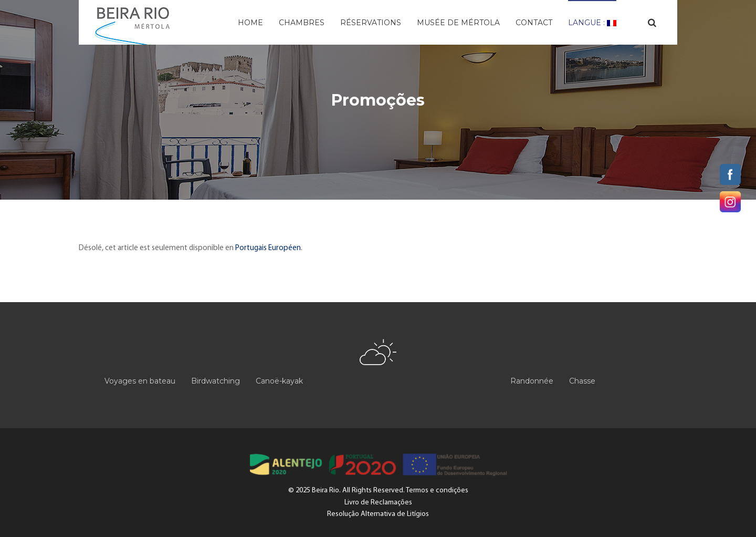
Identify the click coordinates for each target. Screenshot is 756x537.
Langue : (592, 23)
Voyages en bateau (140, 381)
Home (250, 23)
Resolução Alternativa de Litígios (378, 514)
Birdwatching (216, 381)
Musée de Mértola (458, 23)
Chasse (582, 381)
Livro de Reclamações (378, 503)
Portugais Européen (268, 248)
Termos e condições (437, 490)
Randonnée (532, 381)
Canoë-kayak (279, 381)
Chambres (302, 23)
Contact (534, 23)
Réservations (371, 23)
